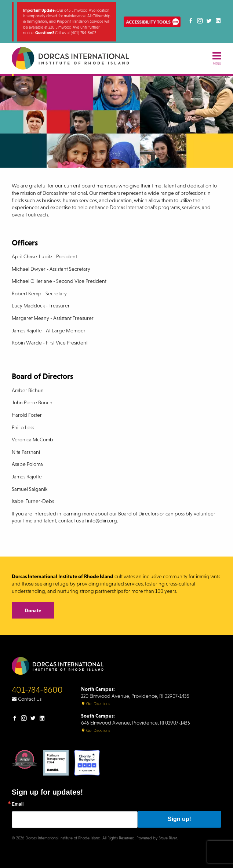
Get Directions (96, 704)
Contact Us (27, 699)
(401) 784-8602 (83, 33)
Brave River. (168, 838)
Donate (33, 610)
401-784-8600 (37, 690)
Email (18, 804)
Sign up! (179, 819)
